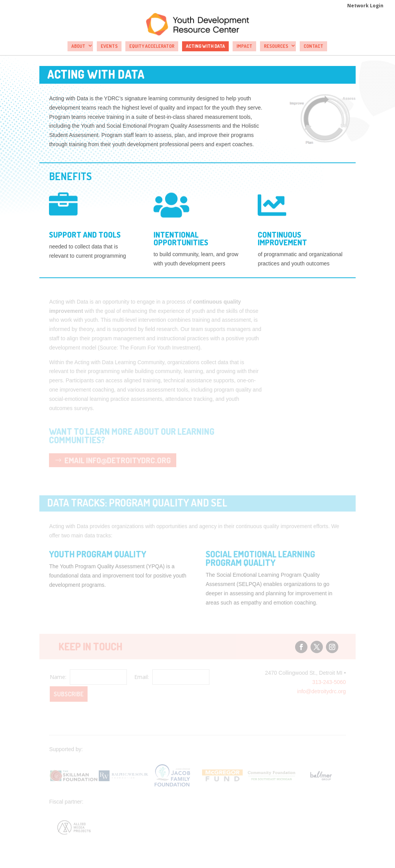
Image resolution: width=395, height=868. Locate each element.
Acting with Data (205, 46)
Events (109, 46)
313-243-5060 (329, 682)
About (78, 46)
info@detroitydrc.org (321, 691)
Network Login (365, 6)
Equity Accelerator (152, 46)
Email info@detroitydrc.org (118, 460)
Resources (276, 46)
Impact (244, 46)
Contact (313, 46)
